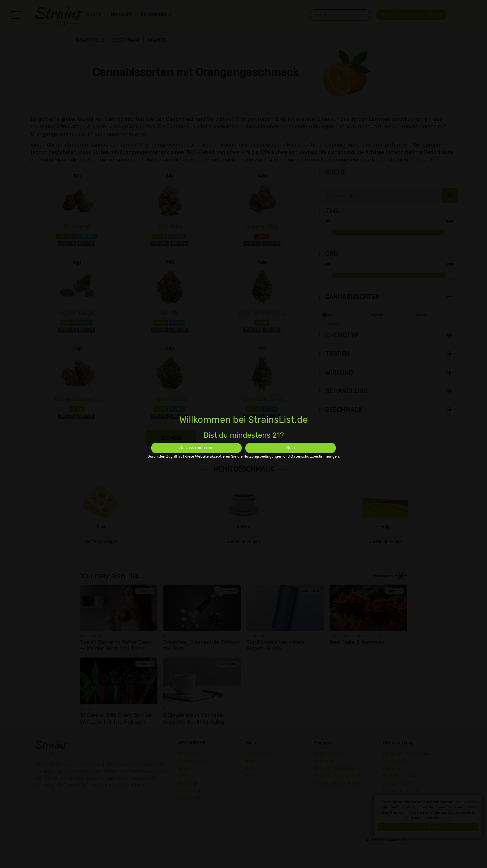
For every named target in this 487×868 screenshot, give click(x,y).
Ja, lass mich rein (196, 448)
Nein (291, 448)
